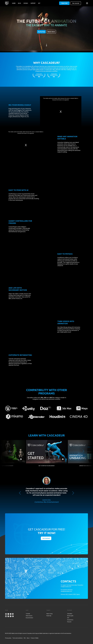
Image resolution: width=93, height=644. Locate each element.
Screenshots (70, 620)
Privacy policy (8, 638)
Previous (10, 451)
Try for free (41, 32)
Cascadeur (70, 614)
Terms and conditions (18, 638)
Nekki (37, 638)
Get (39, 3)
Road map (49, 616)
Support (33, 3)
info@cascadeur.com (66, 587)
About (28, 638)
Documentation (29, 618)
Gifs (68, 618)
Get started (76, 3)
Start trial (64, 3)
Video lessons (29, 616)
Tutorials (28, 614)
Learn (14, 3)
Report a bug (49, 614)
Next (83, 451)
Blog (19, 3)
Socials (26, 3)
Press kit (69, 622)
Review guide (70, 616)
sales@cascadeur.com (66, 591)
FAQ (25, 638)
